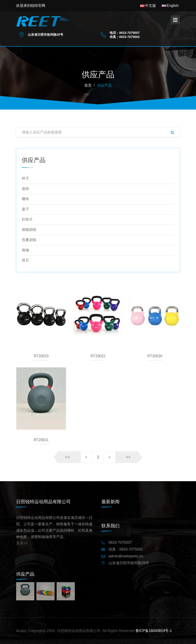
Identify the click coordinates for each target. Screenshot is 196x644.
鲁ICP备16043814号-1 (154, 631)
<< (68, 457)
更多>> (22, 543)
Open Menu (175, 20)
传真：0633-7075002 (126, 549)
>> (128, 457)
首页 (88, 86)
